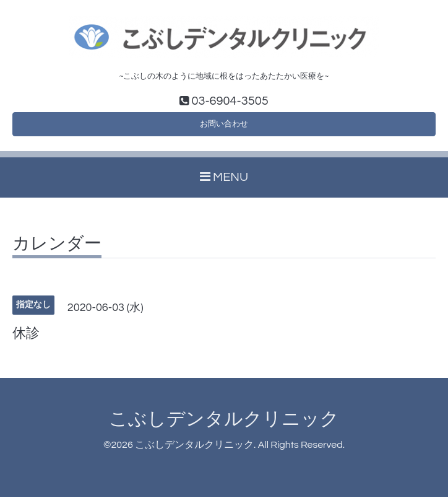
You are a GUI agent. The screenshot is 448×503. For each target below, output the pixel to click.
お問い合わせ (224, 128)
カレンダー (57, 250)
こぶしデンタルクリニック (224, 425)
